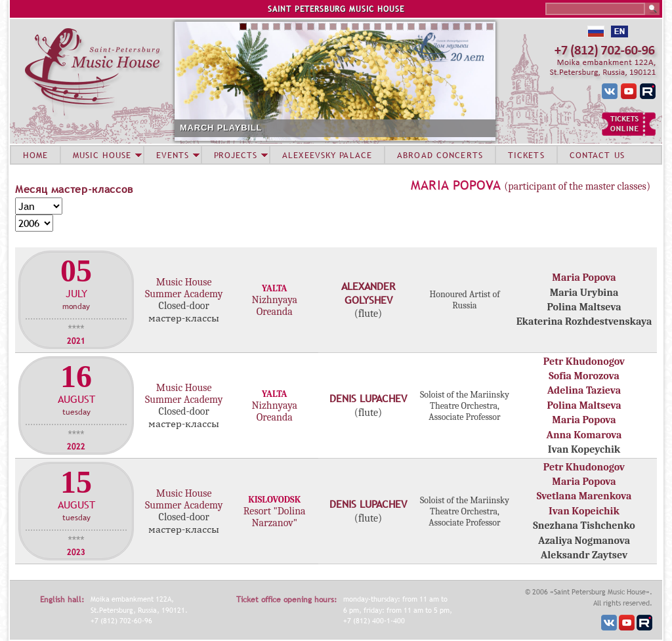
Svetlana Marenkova (584, 496)
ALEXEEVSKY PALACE (327, 155)
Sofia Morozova (584, 376)
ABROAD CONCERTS (440, 155)
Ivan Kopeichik (584, 511)
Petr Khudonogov (584, 362)
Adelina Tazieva (584, 390)
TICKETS (526, 155)
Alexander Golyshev (368, 293)
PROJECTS (236, 155)
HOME (35, 155)
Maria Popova (456, 185)
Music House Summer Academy (184, 288)
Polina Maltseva (584, 405)
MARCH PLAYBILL (221, 128)
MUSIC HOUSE (102, 155)
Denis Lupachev (368, 398)
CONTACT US (597, 155)
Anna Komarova (584, 435)
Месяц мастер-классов (74, 189)
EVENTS (173, 155)
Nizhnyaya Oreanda (274, 306)
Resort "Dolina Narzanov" (275, 517)
